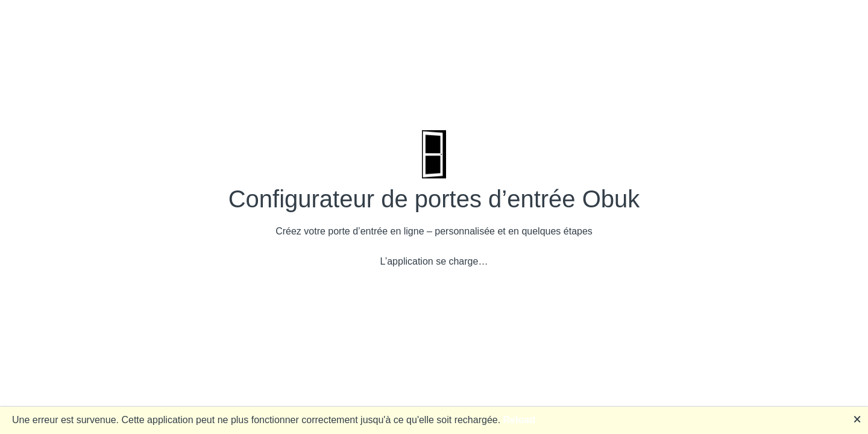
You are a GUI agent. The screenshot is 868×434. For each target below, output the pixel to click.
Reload (519, 420)
